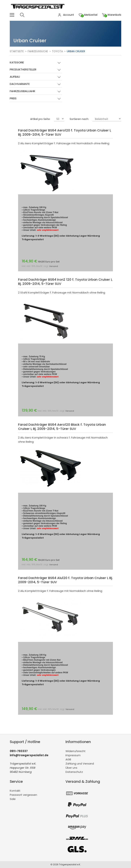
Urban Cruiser (76, 51)
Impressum (73, 755)
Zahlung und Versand (80, 764)
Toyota (57, 51)
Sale (13, 799)
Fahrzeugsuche (38, 51)
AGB (68, 759)
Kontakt (15, 791)
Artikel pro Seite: (40, 119)
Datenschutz (74, 772)
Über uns (71, 768)
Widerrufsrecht (76, 751)
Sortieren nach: (79, 119)
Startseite (17, 51)
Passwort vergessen (23, 795)
